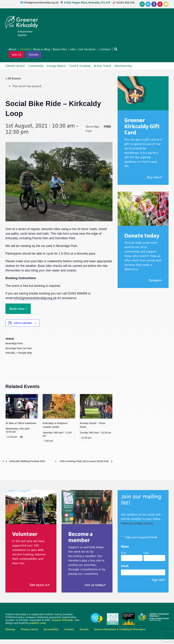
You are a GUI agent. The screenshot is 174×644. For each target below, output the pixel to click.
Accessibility (51, 634)
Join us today (95, 590)
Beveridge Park (14, 343)
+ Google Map (24, 353)
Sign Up (157, 585)
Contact (69, 634)
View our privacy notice (137, 528)
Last (146, 558)
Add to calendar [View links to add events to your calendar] (23, 323)
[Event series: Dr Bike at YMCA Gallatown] (21, 437)
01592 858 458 (125, 2)
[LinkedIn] (148, 4)
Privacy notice (29, 634)
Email (126, 571)
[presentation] (22, 406)
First (124, 558)
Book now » (18, 309)
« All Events (13, 79)
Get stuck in (40, 590)
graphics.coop (37, 628)
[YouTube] (166, 4)
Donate (34, 55)
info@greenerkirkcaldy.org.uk (41, 2)
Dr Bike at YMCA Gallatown (21, 423)
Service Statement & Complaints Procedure (120, 634)
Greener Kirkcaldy (22, 23)
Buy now (154, 177)
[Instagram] (160, 4)
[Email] (142, 4)
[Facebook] (154, 4)
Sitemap (10, 634)
